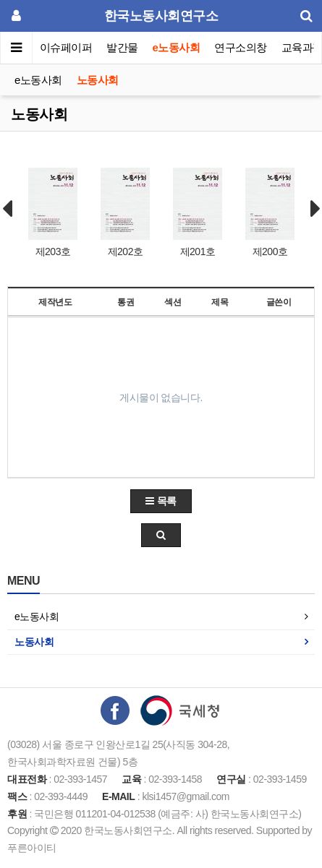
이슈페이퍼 (66, 47)
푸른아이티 (32, 848)
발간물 (122, 47)
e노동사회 (177, 47)
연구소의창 (241, 47)
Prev (7, 209)
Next (315, 209)
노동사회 (98, 80)
